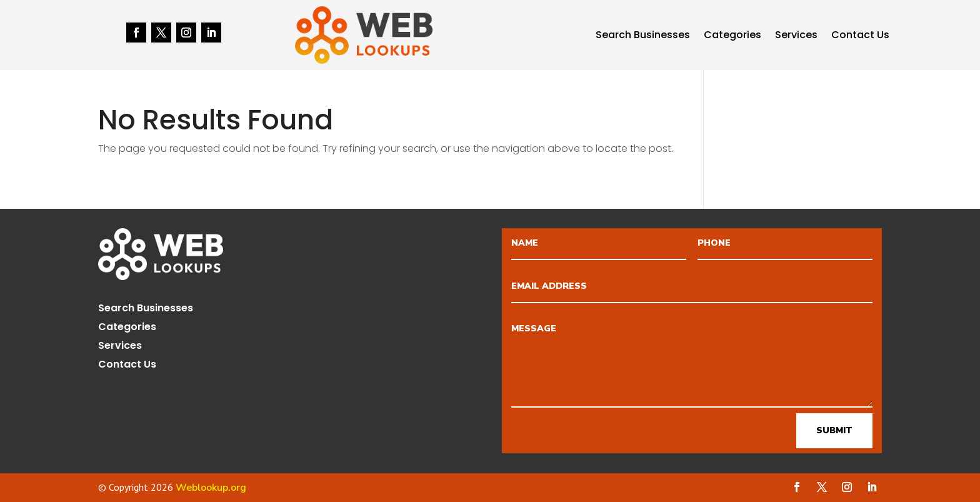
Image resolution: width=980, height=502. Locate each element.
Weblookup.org (211, 488)
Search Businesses (643, 36)
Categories (732, 36)
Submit (834, 430)
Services (796, 36)
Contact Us (860, 36)
